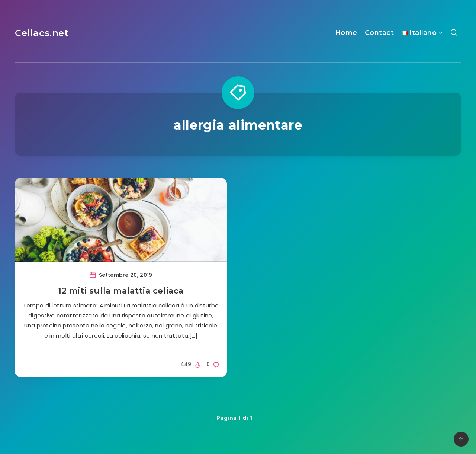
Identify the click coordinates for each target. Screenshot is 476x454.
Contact (379, 33)
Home (346, 33)
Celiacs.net (42, 33)
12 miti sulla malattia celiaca (121, 291)
